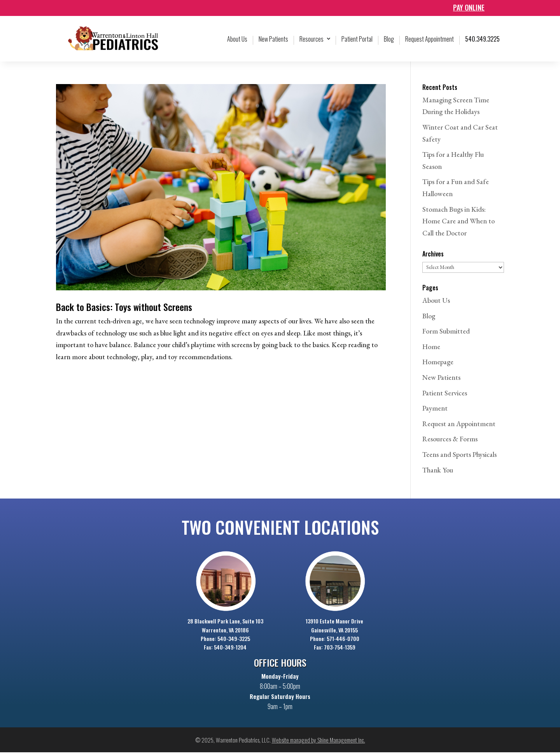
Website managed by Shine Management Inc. (318, 743)
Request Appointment (430, 42)
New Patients (273, 42)
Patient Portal (357, 42)
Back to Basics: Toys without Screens (124, 309)
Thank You (438, 473)
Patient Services (445, 396)
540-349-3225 (234, 641)
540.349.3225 (482, 42)
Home (431, 349)
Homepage (438, 364)
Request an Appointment (459, 426)
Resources (311, 42)
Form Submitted (446, 334)
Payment (435, 411)
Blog (389, 42)
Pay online (469, 7)
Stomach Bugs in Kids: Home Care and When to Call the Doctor (458, 224)
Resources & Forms (450, 442)
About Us (237, 42)
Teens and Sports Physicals (459, 457)
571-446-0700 (343, 641)
